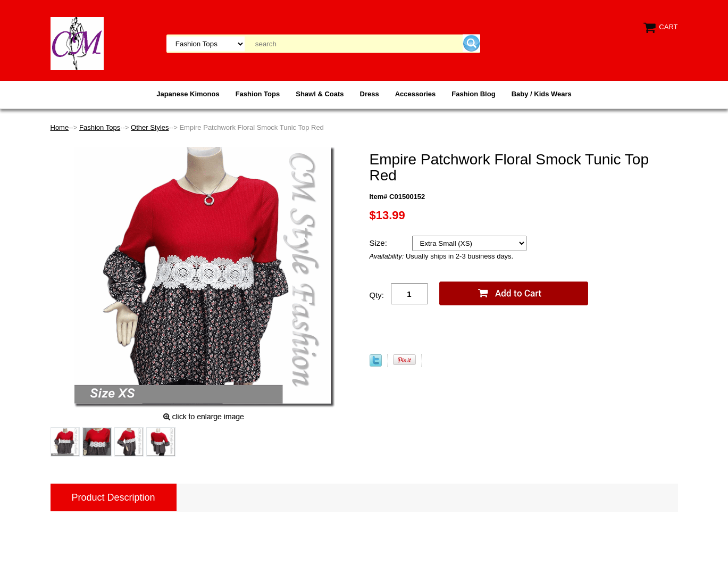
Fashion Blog (473, 94)
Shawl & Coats (320, 94)
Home (60, 127)
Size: (380, 243)
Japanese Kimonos (188, 94)
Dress (370, 94)
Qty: (377, 295)
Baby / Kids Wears (542, 94)
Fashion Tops (258, 94)
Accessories (416, 94)
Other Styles (150, 127)
